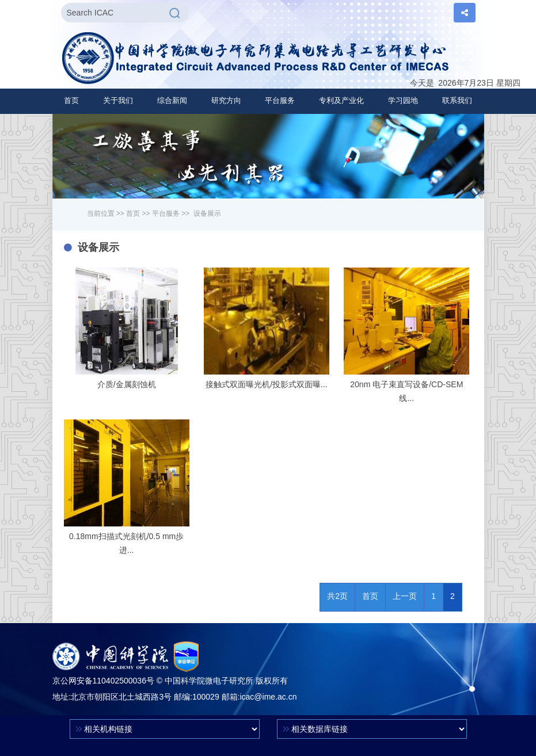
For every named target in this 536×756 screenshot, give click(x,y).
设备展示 (207, 213)
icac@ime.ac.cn (268, 697)
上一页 (405, 596)
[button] (118, 101)
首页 (71, 100)
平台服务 (166, 213)
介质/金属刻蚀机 (127, 384)
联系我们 (457, 100)
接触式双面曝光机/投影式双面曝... (267, 384)
